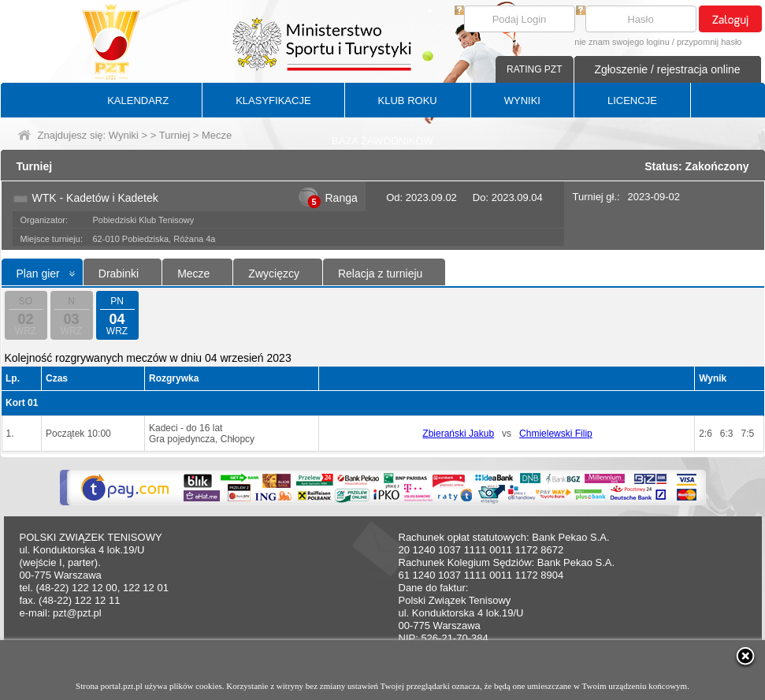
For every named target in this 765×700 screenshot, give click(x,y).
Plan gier (38, 274)
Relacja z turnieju (380, 274)
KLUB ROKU (408, 101)
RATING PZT (534, 69)
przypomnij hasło (709, 42)
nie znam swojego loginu (622, 42)
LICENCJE (632, 101)
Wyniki (124, 135)
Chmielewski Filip (556, 434)
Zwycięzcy (274, 274)
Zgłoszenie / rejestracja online (667, 69)
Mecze (193, 274)
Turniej (175, 135)
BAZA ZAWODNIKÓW (382, 141)
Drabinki (119, 274)
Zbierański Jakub (458, 434)
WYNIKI (522, 101)
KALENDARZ (138, 101)
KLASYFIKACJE (273, 101)
